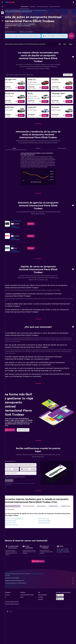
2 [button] (36, 49)
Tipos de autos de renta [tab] (33, 517)
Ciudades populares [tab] (58, 517)
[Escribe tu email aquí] (25, 481)
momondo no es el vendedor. (41, 594)
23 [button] (36, 60)
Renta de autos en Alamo (15, 532)
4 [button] (18, 53)
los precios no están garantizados (42, 590)
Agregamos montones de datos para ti (41, 597)
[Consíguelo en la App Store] (61, 615)
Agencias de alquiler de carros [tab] (17, 517)
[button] (2, 2)
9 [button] (36, 53)
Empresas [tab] (40, 150)
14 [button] (29, 56)
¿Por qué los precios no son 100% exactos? (41, 599)
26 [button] (22, 63)
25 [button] (18, 63)
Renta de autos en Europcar (16, 536)
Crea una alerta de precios (64, 564)
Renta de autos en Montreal (45, 10)
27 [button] (25, 63)
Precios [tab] (18, 150)
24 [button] (15, 63)
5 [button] (22, 53)
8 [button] (32, 53)
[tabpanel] (40, 172)
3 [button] (15, 53)
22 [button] (32, 60)
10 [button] (15, 56)
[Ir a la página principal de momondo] (10, 2)
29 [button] (32, 63)
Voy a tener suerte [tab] (26, 521)
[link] (24, 88)
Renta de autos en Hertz (46, 534)
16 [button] (36, 56)
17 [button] (15, 60)
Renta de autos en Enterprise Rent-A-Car (18, 530)
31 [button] (15, 67)
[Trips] (2, 17)
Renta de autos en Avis (46, 530)
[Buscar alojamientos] (2, 10)
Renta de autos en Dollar (15, 534)
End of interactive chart (25, 183)
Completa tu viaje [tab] (14, 521)
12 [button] (22, 56)
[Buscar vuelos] (2, 7)
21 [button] (29, 60)
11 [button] (18, 56)
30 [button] (36, 63)
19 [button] (22, 60)
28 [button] (29, 63)
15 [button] (32, 56)
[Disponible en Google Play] (61, 611)
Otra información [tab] (63, 150)
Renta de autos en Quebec (32, 10)
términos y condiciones (30, 492)
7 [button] (29, 53)
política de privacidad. (12, 493)
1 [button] (32, 49)
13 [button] (25, 56)
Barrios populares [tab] (46, 517)
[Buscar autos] (2, 13)
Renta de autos (10, 10)
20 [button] (25, 60)
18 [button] (18, 60)
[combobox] (14, 32)
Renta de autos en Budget (47, 532)
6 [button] (25, 53)
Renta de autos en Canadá (20, 10)
